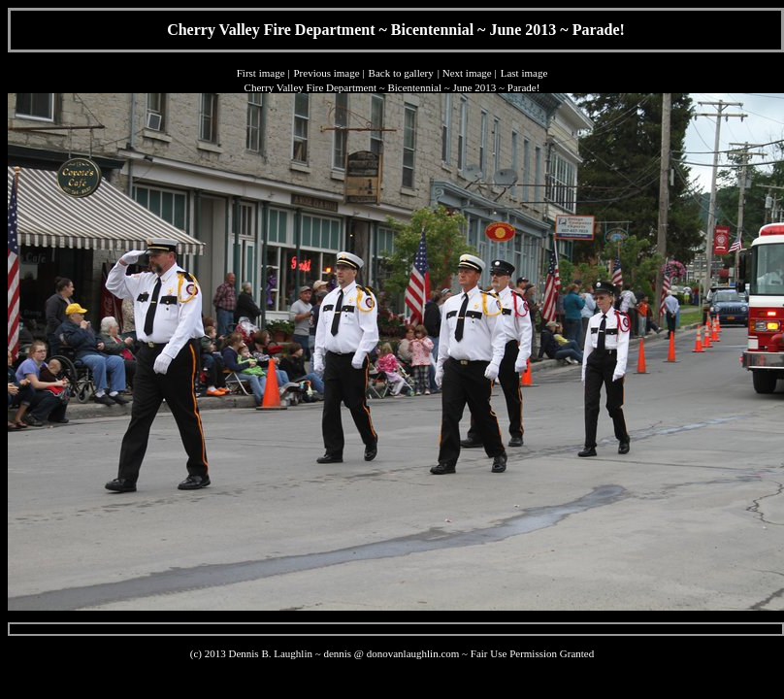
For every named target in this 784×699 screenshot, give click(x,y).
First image (261, 73)
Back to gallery (401, 73)
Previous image (326, 73)
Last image (524, 73)
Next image (467, 73)
